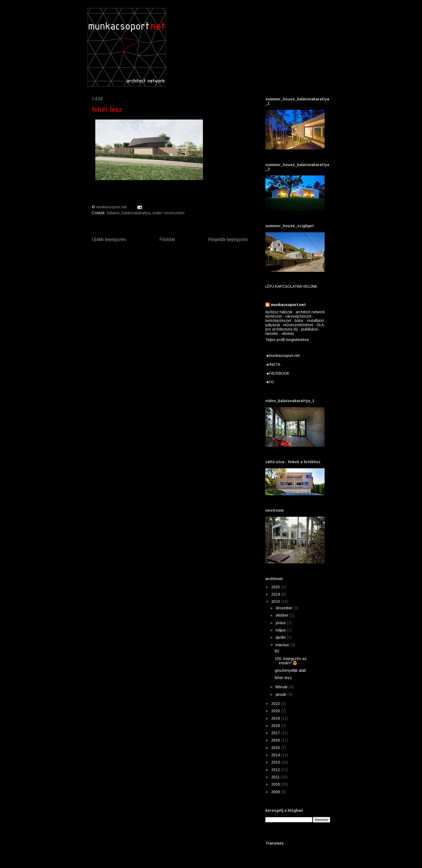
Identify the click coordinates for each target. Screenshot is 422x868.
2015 (276, 748)
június (281, 623)
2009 (276, 792)
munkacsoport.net (288, 305)
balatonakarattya (136, 213)
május (281, 630)
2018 (276, 726)
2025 (276, 587)
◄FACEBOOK (277, 373)
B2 (277, 651)
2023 (276, 602)
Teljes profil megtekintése (287, 340)
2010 (276, 784)
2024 (276, 594)
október (283, 615)
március (283, 645)
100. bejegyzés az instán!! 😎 (291, 661)
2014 (276, 755)
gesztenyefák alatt (290, 670)
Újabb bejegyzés (109, 239)
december (285, 608)
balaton (113, 213)
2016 (276, 740)
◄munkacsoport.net (283, 356)
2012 (276, 770)
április (281, 637)
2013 (276, 762)
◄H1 (270, 382)
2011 (276, 777)
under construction (168, 213)
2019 (276, 718)
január (282, 694)
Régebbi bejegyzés (228, 239)
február (282, 687)
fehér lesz (283, 678)
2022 (276, 704)
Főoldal (167, 239)
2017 (276, 733)
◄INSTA (273, 364)
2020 (276, 711)
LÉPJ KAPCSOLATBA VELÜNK (291, 286)
